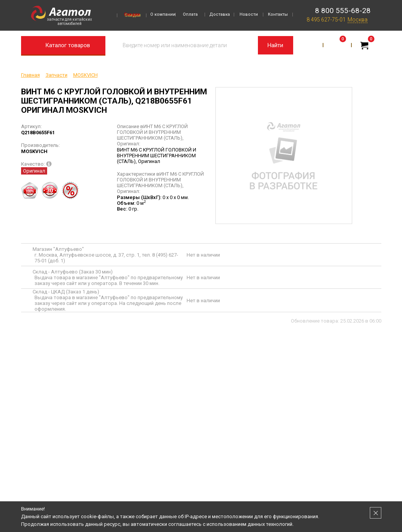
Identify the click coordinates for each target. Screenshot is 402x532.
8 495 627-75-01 (326, 20)
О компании (163, 14)
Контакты (278, 14)
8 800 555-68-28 (343, 11)
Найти (275, 45)
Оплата (190, 14)
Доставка (220, 14)
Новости (249, 14)
